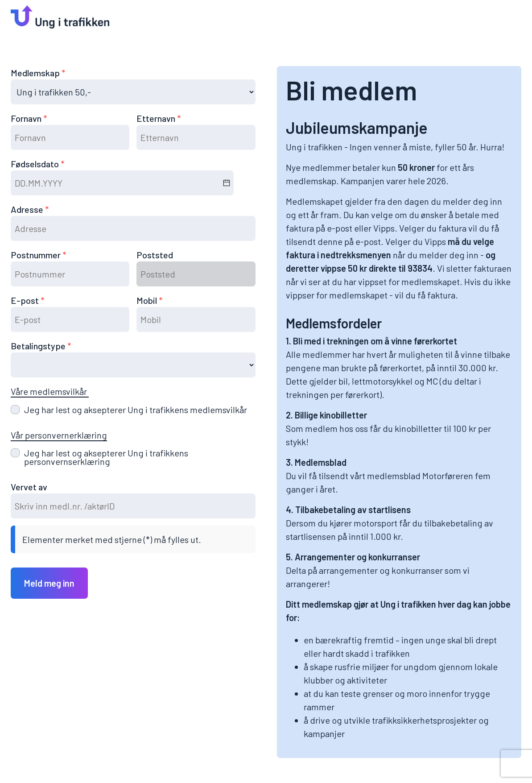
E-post (26, 300)
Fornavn (27, 118)
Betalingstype (39, 346)
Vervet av (29, 487)
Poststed (155, 255)
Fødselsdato (36, 164)
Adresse (28, 209)
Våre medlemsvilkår (50, 391)
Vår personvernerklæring (59, 435)
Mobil (148, 300)
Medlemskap (36, 73)
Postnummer (37, 255)
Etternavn (157, 118)
